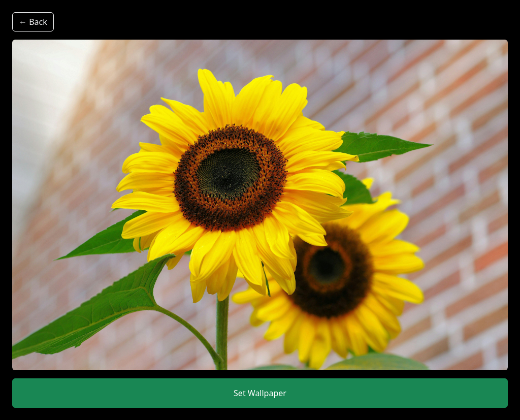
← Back (33, 22)
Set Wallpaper (260, 393)
